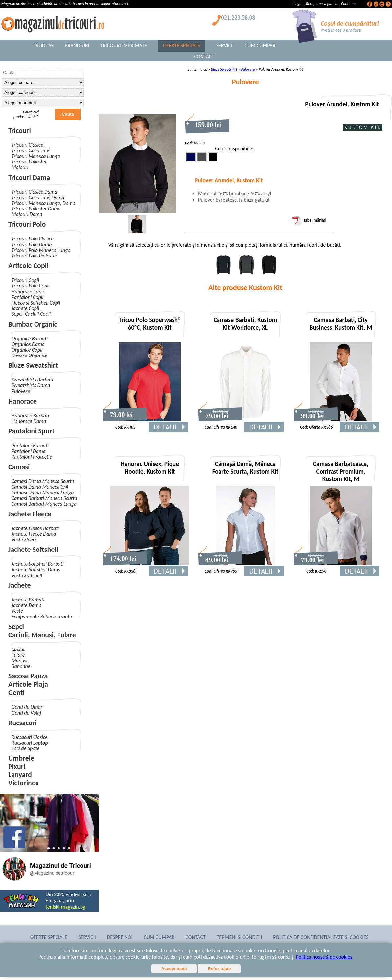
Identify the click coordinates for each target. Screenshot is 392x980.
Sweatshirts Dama (31, 385)
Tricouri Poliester (29, 162)
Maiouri (20, 167)
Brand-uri (77, 46)
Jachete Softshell (33, 549)
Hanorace (23, 401)
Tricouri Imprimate (124, 46)
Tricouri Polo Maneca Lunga (41, 250)
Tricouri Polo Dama (32, 245)
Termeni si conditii (240, 937)
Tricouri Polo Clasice (33, 239)
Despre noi (120, 937)
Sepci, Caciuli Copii (31, 314)
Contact (204, 56)
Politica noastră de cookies (324, 957)
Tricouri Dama (29, 177)
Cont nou (348, 4)
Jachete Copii (25, 308)
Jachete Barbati (28, 600)
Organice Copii (27, 350)
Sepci (16, 627)
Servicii (225, 46)
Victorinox (23, 783)
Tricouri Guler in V (30, 150)
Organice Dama (28, 344)
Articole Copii (28, 266)
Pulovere (21, 391)
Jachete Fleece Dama (34, 534)
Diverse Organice (30, 355)
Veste (17, 611)
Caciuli (18, 649)
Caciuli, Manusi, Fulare (42, 635)
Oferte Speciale (182, 46)
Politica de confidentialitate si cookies (321, 937)
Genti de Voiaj (26, 713)
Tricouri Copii (25, 280)
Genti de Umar (27, 707)
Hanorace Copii (28, 292)
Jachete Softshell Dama (36, 569)
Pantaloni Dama (29, 451)
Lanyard (20, 775)
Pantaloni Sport (31, 431)
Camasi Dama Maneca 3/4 (40, 487)
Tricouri (20, 130)
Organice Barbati (30, 339)
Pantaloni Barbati (30, 445)
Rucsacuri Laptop (30, 743)
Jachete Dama (26, 605)
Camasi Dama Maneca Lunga (43, 492)
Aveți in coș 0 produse (341, 30)
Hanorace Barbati (30, 416)
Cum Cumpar (260, 46)
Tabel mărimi (309, 220)
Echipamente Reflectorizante (42, 616)
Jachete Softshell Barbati (37, 564)
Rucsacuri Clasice (30, 737)
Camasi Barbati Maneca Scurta (44, 498)
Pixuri (17, 766)
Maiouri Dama (27, 214)
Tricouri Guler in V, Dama (38, 197)
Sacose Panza (28, 676)
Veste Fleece (24, 539)
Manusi (19, 661)
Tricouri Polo (27, 224)
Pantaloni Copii (27, 297)
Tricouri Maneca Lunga (36, 156)
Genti (16, 692)
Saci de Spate (25, 748)
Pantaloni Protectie (32, 457)
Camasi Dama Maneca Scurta (43, 481)
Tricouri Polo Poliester (34, 256)
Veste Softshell (27, 575)
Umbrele (21, 758)
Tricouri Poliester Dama (36, 209)
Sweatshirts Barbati (32, 380)
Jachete (20, 585)
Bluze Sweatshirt (33, 365)
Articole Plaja (28, 684)
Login (299, 4)
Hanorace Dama (29, 421)
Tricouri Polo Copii (31, 286)
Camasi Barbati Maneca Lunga (44, 504)
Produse (44, 46)
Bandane (21, 666)
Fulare (18, 655)
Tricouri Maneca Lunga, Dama (43, 203)
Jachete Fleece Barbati (35, 528)
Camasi (19, 467)
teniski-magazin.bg (66, 907)
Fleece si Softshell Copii (36, 303)
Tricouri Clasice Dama (34, 192)
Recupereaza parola (322, 4)
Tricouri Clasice (27, 145)
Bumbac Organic (33, 324)
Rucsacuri (23, 723)
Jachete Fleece (30, 514)
